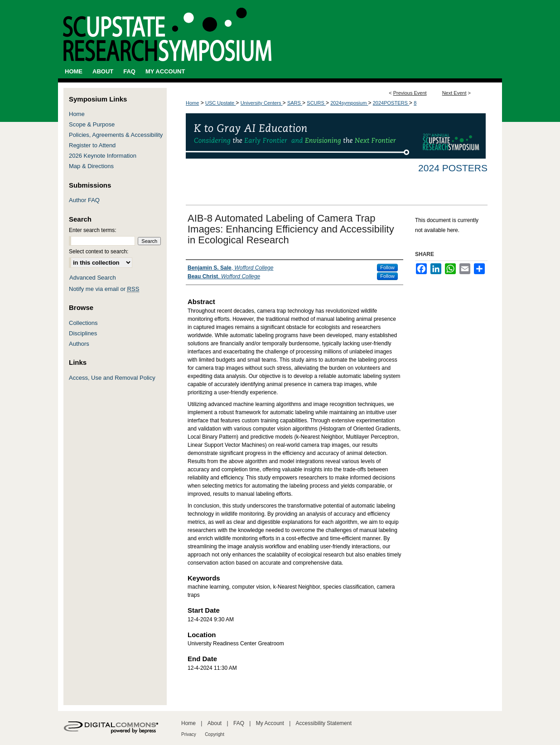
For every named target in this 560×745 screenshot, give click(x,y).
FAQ (239, 723)
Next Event (454, 93)
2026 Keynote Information (103, 156)
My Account (270, 723)
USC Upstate (220, 103)
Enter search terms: (93, 230)
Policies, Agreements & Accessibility (116, 135)
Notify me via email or (104, 289)
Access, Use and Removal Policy (112, 378)
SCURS (316, 103)
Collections (83, 323)
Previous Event (410, 93)
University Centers (262, 103)
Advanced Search (93, 278)
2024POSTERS (391, 103)
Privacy (189, 734)
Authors (79, 344)
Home (192, 103)
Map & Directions (91, 166)
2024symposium (349, 103)
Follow (387, 267)
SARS (295, 103)
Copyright (215, 734)
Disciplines (83, 333)
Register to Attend (92, 145)
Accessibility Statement (324, 723)
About (215, 723)
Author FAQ (84, 200)
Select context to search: (99, 252)
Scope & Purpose (92, 124)
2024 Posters (453, 168)
